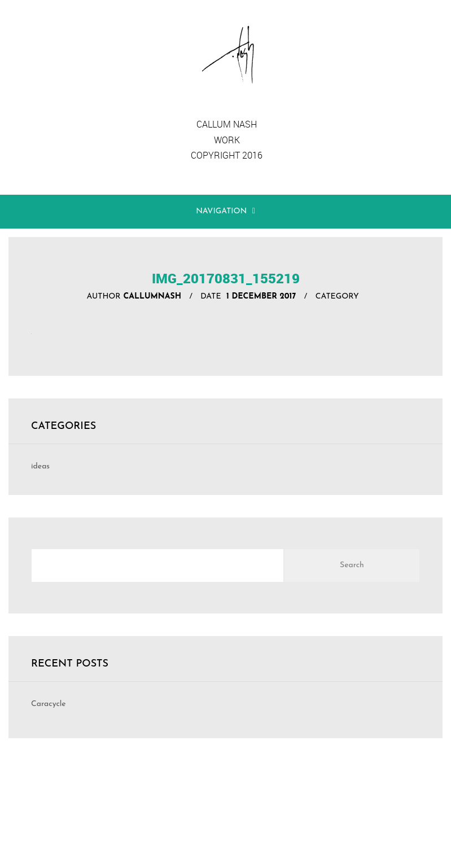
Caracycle (49, 704)
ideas (40, 466)
